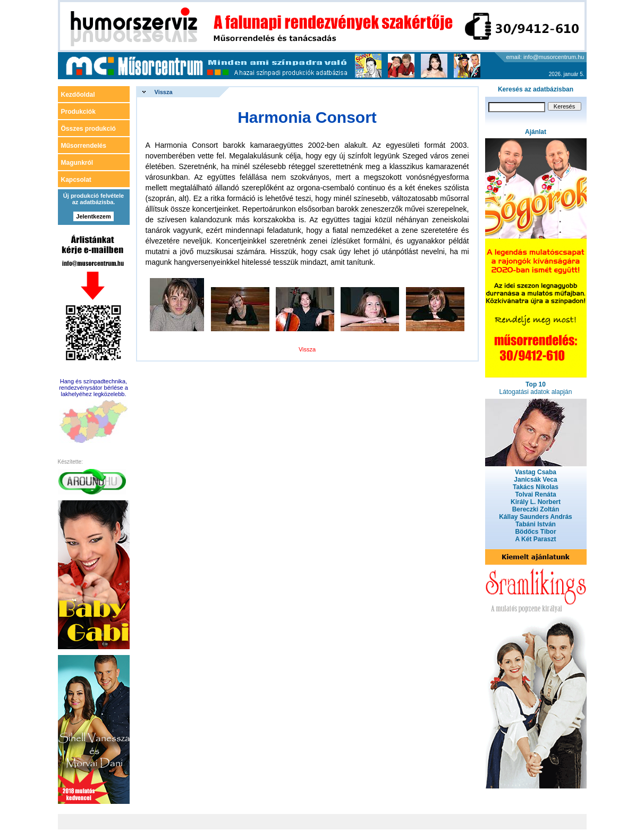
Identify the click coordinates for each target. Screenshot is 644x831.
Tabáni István (536, 524)
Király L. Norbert (536, 502)
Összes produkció (88, 129)
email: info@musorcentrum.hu (545, 57)
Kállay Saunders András (536, 517)
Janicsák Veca (535, 480)
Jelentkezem (93, 216)
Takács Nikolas (536, 487)
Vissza (164, 92)
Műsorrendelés (84, 146)
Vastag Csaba (536, 472)
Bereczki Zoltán (536, 509)
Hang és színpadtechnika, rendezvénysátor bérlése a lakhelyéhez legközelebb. (94, 388)
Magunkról (77, 163)
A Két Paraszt (536, 539)
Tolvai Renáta (535, 494)
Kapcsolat (76, 180)
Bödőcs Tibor (535, 532)
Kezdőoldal (78, 95)
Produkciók (78, 112)
